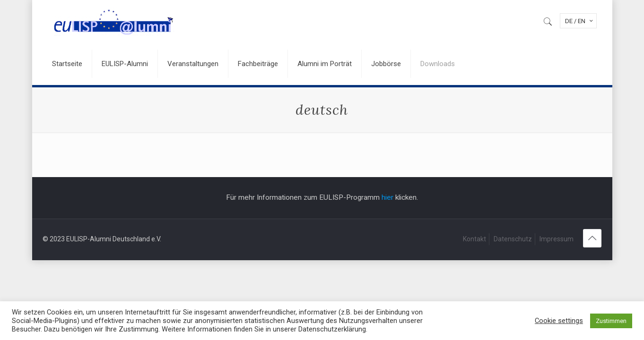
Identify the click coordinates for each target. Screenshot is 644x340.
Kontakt (474, 239)
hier (387, 197)
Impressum (557, 239)
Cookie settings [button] (559, 321)
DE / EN (580, 21)
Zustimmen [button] (611, 321)
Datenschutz (513, 239)
